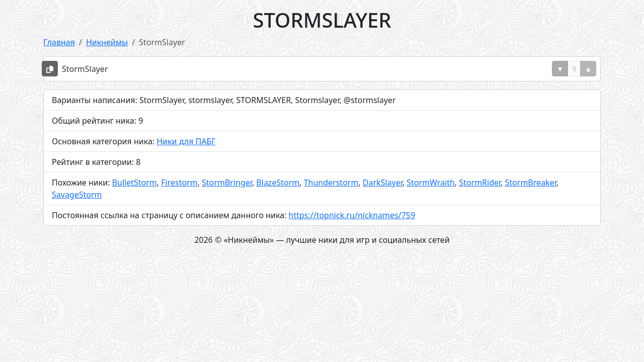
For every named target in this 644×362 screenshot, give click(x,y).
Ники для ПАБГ (186, 141)
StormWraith (431, 183)
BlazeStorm (278, 183)
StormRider (480, 183)
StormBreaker (531, 183)
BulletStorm (135, 183)
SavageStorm (77, 195)
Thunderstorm (331, 183)
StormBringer (227, 183)
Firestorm (179, 183)
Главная (59, 42)
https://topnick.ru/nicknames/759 (352, 215)
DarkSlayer (383, 183)
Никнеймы (107, 42)
